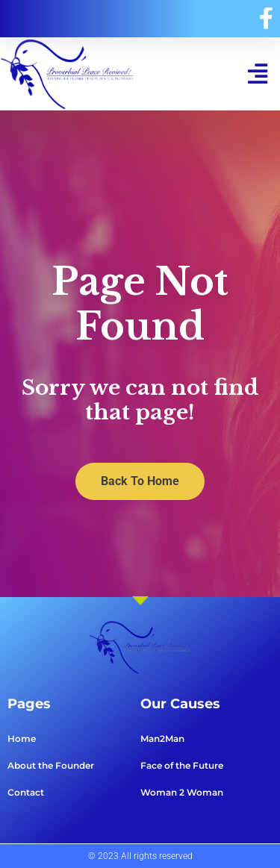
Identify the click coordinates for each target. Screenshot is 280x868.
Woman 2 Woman (182, 792)
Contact (26, 792)
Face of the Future (182, 765)
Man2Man (162, 739)
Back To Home (140, 481)
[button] (257, 74)
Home (22, 739)
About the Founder (51, 765)
